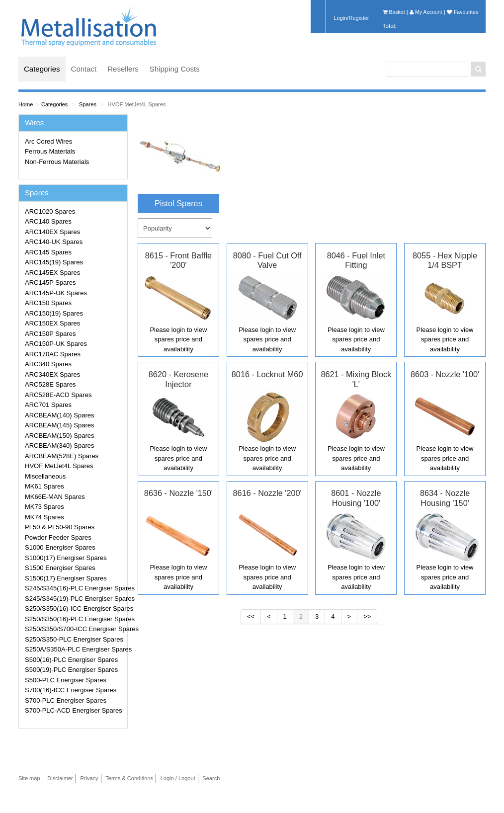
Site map (29, 778)
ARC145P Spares (50, 283)
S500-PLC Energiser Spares (66, 680)
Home (26, 104)
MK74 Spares (44, 517)
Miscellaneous (45, 476)
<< (251, 616)
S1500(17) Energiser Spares (66, 578)
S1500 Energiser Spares (60, 568)
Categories (42, 69)
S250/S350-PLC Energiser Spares (74, 639)
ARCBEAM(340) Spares (59, 446)
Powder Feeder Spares (58, 537)
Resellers (123, 69)
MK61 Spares (44, 486)
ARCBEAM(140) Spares (59, 415)
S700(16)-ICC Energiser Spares (71, 690)
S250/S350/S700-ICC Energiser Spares (75, 629)
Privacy (89, 778)
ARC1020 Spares (50, 211)
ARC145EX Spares (52, 273)
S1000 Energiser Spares (60, 547)
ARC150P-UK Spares (56, 344)
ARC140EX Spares (52, 232)
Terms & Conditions (129, 778)
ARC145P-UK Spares (56, 293)
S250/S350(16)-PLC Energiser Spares (75, 619)
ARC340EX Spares (52, 374)
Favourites (462, 12)
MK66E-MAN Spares (55, 497)
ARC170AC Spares (53, 354)
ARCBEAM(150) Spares (59, 436)
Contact (84, 69)
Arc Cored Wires (48, 141)
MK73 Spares (44, 507)
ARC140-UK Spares (54, 242)
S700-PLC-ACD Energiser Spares (74, 710)
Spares (88, 104)
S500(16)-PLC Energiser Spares (71, 660)
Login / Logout (178, 778)
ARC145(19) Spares (54, 262)
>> (367, 616)
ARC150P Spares (50, 334)
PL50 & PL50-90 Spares (60, 527)
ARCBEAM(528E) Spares (62, 456)
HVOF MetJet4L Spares (137, 104)
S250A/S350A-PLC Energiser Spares (75, 649)
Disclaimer (60, 778)
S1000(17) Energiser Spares (66, 558)
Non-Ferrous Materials (57, 162)
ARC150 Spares (48, 303)
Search (211, 778)
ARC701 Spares (48, 405)
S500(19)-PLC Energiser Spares (71, 670)
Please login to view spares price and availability (178, 339)
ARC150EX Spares (52, 323)
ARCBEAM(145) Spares (59, 425)
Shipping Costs (175, 69)
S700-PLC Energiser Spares (66, 700)
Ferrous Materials (50, 151)
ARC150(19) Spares (54, 313)
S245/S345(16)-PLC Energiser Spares (75, 588)
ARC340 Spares (48, 364)
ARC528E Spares (50, 384)
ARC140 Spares (48, 221)
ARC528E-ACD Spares (58, 395)
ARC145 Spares (48, 252)
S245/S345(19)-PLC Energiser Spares (75, 599)
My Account (426, 12)
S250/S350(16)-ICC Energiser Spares (75, 609)
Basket (394, 12)
